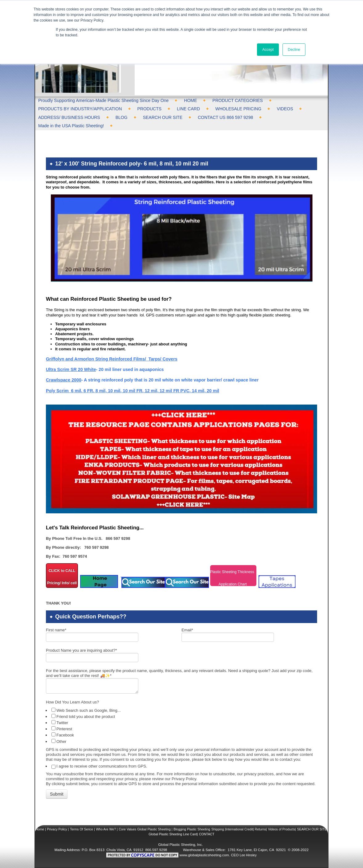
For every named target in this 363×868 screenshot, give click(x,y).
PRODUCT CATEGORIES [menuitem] (238, 100)
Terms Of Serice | (82, 829)
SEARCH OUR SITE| (312, 829)
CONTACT (207, 834)
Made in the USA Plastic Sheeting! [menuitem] (71, 126)
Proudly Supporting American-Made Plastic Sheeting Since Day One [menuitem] (103, 100)
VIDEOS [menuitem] (285, 109)
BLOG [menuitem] (122, 117)
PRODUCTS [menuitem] (150, 109)
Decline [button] (294, 50)
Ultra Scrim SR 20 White (71, 369)
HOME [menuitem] (190, 100)
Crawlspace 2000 (64, 380)
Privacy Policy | (58, 829)
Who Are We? (106, 829)
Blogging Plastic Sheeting (192, 829)
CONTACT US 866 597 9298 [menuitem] (225, 117)
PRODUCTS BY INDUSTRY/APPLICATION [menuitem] (80, 109)
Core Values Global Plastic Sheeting (145, 829)
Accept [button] (268, 50)
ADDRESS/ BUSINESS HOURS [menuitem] (69, 117)
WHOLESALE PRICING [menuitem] (238, 109)
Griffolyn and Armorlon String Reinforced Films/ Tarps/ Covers (112, 359)
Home (40, 829)
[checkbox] (182, 725)
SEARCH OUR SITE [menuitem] (163, 117)
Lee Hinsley (248, 855)
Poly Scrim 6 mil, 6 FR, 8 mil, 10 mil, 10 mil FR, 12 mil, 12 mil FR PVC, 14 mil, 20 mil (133, 391)
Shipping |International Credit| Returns (239, 829)
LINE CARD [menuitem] (188, 109)
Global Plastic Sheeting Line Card (173, 834)
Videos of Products (282, 829)
